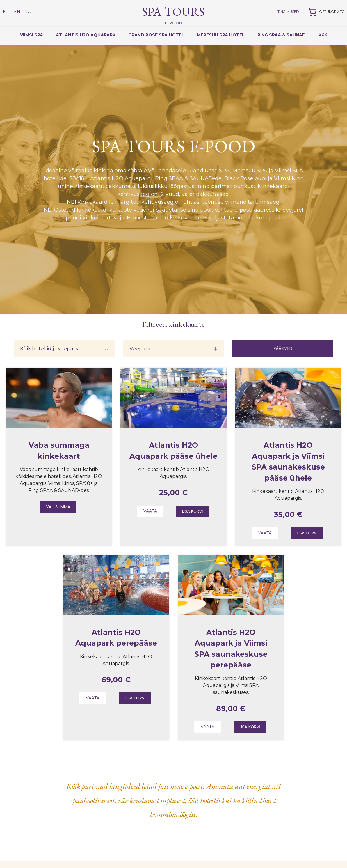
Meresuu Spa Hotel (221, 35)
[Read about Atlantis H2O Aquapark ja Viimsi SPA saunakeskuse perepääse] (231, 613)
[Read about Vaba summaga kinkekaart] (59, 426)
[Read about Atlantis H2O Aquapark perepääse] (116, 613)
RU (29, 12)
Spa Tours (173, 15)
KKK (323, 35)
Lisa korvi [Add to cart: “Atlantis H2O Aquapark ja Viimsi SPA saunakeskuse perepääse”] (250, 727)
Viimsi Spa (32, 35)
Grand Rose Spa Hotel (156, 35)
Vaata (150, 511)
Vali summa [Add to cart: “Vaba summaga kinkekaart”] (58, 507)
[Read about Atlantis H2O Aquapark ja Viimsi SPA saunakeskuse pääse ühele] (288, 426)
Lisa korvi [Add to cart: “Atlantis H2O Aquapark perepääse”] (135, 698)
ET (6, 12)
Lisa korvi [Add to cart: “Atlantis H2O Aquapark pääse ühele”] (193, 511)
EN (17, 12)
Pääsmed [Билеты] (283, 348)
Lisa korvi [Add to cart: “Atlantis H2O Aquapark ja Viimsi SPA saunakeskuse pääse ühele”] (307, 533)
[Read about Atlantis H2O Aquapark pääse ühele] (173, 426)
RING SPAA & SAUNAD (282, 35)
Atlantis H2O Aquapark (86, 35)
